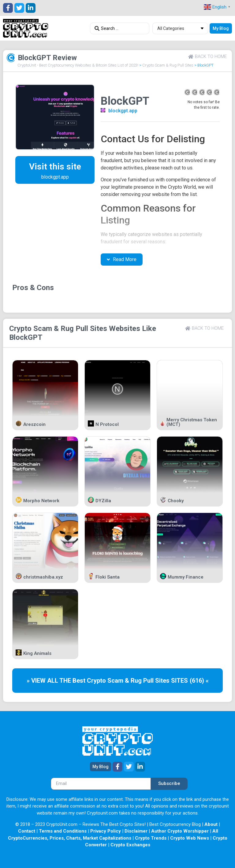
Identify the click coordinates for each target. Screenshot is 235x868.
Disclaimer (136, 831)
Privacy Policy (106, 831)
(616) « (199, 681)
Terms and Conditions (63, 831)
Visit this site (55, 167)
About (211, 824)
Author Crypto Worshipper (180, 831)
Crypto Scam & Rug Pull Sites (168, 65)
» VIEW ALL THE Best (57, 681)
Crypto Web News (190, 838)
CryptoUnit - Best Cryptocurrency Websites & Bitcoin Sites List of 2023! (78, 65)
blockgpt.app (123, 111)
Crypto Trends (151, 838)
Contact (27, 831)
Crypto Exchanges (130, 845)
